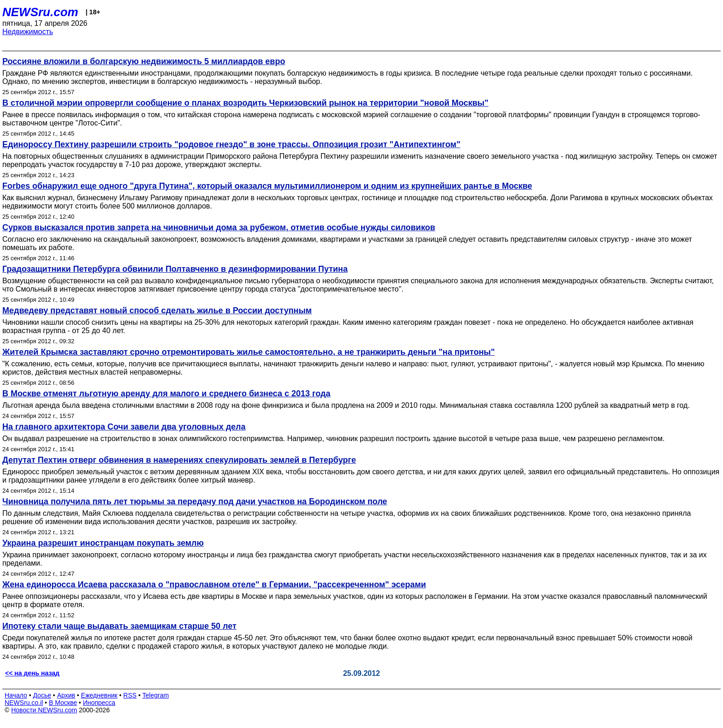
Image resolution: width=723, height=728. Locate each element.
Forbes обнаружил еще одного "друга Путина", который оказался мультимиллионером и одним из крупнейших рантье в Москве (267, 186)
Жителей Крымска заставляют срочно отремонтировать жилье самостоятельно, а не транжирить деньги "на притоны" (249, 352)
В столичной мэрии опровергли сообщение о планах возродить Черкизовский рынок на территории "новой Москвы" (245, 103)
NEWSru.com (40, 12)
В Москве (63, 703)
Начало (16, 695)
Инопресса (99, 703)
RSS (130, 695)
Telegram (156, 695)
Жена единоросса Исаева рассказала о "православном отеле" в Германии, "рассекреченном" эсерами (214, 585)
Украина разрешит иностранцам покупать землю (103, 543)
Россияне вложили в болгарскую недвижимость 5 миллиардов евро (144, 61)
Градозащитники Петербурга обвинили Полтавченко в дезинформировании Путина (175, 269)
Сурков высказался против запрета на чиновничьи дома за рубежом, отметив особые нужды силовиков (219, 227)
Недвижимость (28, 32)
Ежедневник (99, 695)
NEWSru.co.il (24, 703)
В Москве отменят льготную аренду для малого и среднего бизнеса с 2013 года (166, 394)
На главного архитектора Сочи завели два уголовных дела (124, 427)
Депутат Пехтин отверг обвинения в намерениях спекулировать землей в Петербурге (179, 460)
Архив (66, 695)
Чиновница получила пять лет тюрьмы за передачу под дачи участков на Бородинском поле (195, 501)
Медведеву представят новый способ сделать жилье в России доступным (157, 310)
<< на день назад (32, 673)
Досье (42, 695)
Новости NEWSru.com (44, 710)
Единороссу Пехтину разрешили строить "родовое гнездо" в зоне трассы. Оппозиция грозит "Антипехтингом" (231, 144)
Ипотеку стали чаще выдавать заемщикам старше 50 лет (119, 626)
